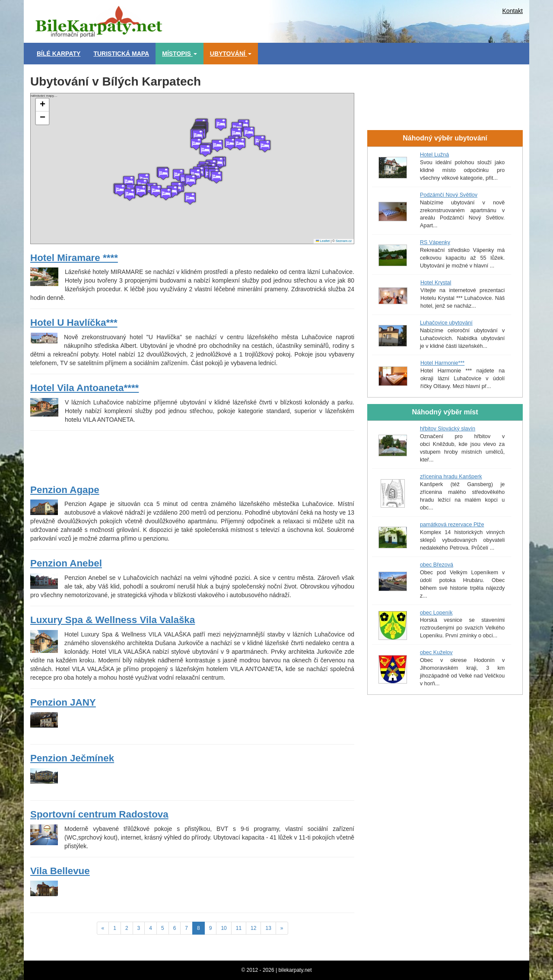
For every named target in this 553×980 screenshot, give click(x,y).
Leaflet (323, 241)
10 (224, 928)
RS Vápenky (435, 242)
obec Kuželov (436, 652)
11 (239, 928)
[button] (218, 163)
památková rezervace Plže (452, 525)
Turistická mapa (121, 54)
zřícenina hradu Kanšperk (451, 477)
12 (253, 928)
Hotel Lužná (434, 155)
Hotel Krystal (436, 283)
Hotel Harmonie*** (442, 363)
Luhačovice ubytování (446, 323)
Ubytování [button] (231, 54)
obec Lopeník (436, 613)
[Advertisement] (315, 19)
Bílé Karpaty (59, 54)
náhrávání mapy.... (191, 169)
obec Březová (437, 565)
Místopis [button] (180, 54)
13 (268, 928)
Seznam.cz (344, 241)
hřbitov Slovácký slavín (448, 429)
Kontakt (513, 11)
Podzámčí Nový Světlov (449, 195)
